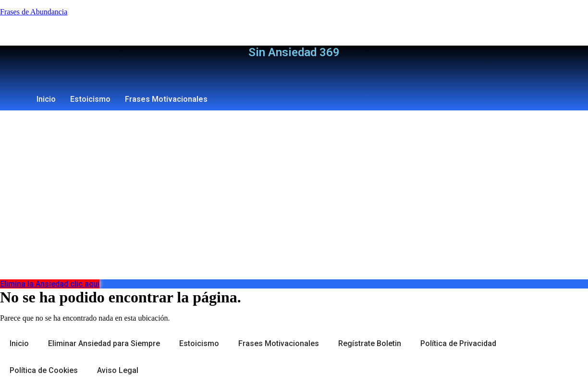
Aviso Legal (118, 370)
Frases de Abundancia (34, 12)
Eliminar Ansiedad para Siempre (104, 343)
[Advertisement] (294, 207)
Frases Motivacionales (166, 99)
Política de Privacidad (458, 343)
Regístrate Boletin (370, 343)
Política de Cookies (44, 370)
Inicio (46, 99)
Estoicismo (90, 99)
